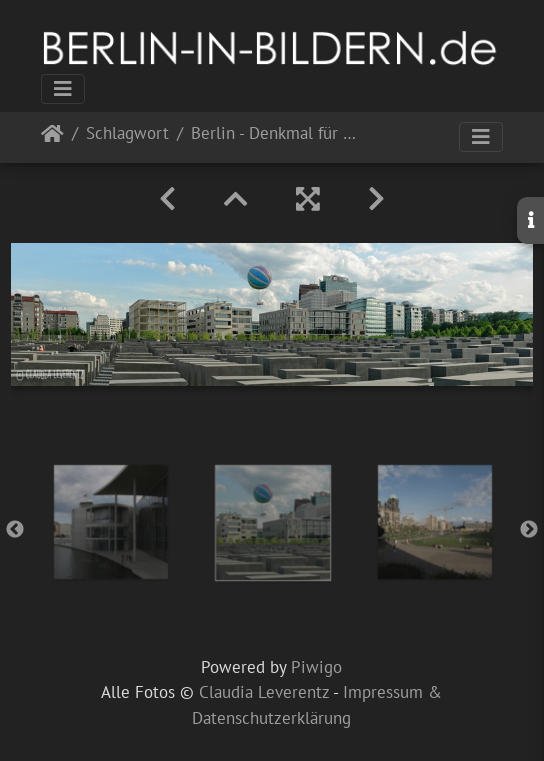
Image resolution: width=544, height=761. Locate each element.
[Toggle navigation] (63, 89)
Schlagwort (127, 134)
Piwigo (316, 667)
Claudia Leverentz (264, 692)
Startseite (52, 137)
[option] (111, 522)
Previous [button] (15, 530)
